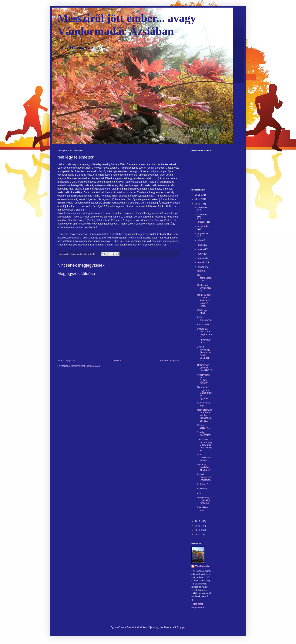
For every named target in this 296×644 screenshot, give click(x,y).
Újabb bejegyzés (67, 361)
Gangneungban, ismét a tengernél (204, 500)
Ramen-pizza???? (204, 426)
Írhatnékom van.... (203, 509)
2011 (198, 530)
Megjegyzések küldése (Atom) (86, 366)
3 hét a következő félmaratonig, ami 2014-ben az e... (204, 354)
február (202, 262)
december (203, 207)
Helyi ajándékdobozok (204, 278)
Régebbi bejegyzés (170, 361)
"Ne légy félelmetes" (204, 434)
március (202, 258)
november (203, 215)
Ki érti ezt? (202, 484)
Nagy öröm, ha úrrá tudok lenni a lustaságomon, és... (205, 415)
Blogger (181, 627)
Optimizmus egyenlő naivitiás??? (204, 368)
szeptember (204, 226)
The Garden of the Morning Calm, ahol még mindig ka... (204, 445)
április (201, 254)
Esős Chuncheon (204, 319)
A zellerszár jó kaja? (204, 404)
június (201, 245)
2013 (198, 521)
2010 (198, 535)
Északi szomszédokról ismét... (204, 477)
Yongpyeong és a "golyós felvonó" (203, 379)
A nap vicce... (204, 324)
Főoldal (118, 361)
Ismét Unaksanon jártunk (204, 457)
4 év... (200, 493)
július (201, 240)
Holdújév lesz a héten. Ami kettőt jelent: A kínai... (204, 300)
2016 (198, 195)
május (201, 249)
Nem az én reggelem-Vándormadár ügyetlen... (204, 393)
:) (198, 515)
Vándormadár (202, 566)
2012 (198, 526)
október (202, 222)
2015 (198, 199)
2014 (198, 204)
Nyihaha (201, 271)
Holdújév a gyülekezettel (204, 288)
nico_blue (158, 627)
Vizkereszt (202, 489)
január (201, 267)
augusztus (203, 233)
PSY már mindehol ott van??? (204, 467)
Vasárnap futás (202, 312)
